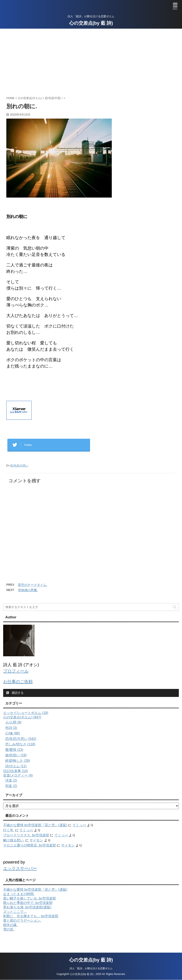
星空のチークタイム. (33, 585)
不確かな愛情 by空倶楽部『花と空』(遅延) (35, 825)
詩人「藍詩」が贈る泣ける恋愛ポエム (91, 962)
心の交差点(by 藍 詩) (91, 23)
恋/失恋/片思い (19, 466)
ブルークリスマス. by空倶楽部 (26, 835)
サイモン (36, 840)
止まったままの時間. (19, 894)
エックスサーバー (20, 868)
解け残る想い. (14, 840)
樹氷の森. (10, 925)
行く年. (9, 830)
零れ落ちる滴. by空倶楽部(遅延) (27, 907)
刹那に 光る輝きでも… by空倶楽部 (31, 916)
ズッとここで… (15, 912)
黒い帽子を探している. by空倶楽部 (30, 898)
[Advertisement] (91, 60)
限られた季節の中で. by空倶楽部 (28, 903)
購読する (15, 693)
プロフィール (16, 671)
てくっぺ (79, 825)
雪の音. (9, 929)
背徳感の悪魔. (28, 590)
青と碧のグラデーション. (22, 921)
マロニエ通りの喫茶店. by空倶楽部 (30, 845)
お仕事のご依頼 (18, 682)
